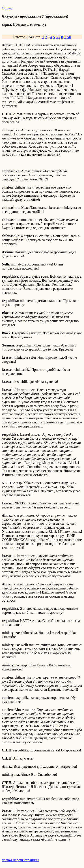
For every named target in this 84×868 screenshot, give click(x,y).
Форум (7, 8)
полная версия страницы (20, 860)
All (69, 37)
